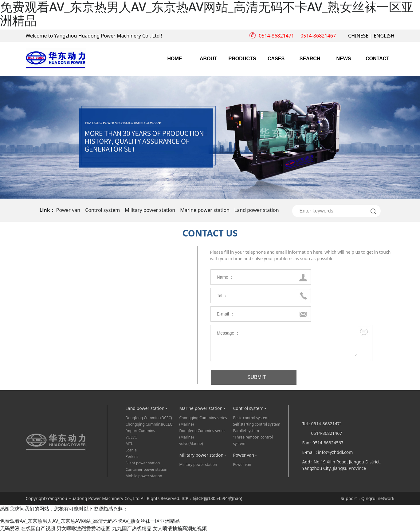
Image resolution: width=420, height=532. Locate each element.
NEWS (344, 59)
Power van (68, 210)
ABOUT (208, 59)
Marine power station (205, 210)
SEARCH (310, 59)
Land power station (257, 210)
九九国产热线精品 (132, 528)
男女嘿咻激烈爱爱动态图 (84, 528)
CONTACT (377, 59)
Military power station (150, 210)
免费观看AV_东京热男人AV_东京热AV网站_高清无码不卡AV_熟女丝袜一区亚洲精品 (90, 521)
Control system (102, 210)
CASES (276, 59)
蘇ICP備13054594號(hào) (218, 498)
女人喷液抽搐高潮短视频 (180, 528)
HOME (175, 59)
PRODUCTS (242, 59)
